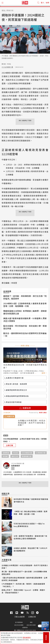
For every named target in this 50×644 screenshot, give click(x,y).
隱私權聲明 (27, 638)
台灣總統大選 (41, 453)
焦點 (3, 10)
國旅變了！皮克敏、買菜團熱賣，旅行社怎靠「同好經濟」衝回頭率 (25, 297)
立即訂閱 (10, 445)
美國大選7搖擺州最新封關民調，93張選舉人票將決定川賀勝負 (25, 320)
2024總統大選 (27, 453)
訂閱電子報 (32, 617)
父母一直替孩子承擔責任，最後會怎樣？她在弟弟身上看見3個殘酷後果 (30, 537)
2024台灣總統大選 (7, 67)
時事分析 (10, 10)
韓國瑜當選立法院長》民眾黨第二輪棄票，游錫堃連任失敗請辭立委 (25, 312)
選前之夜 (15, 456)
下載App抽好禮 (19, 617)
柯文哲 (16, 453)
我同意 (46, 638)
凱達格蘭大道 (27, 456)
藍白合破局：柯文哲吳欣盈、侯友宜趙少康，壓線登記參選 (25, 327)
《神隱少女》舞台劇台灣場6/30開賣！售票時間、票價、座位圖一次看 (31, 513)
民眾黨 (5, 456)
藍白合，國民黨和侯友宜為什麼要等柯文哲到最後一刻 (25, 335)
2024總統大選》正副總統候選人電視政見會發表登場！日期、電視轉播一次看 (25, 305)
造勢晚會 (6, 453)
